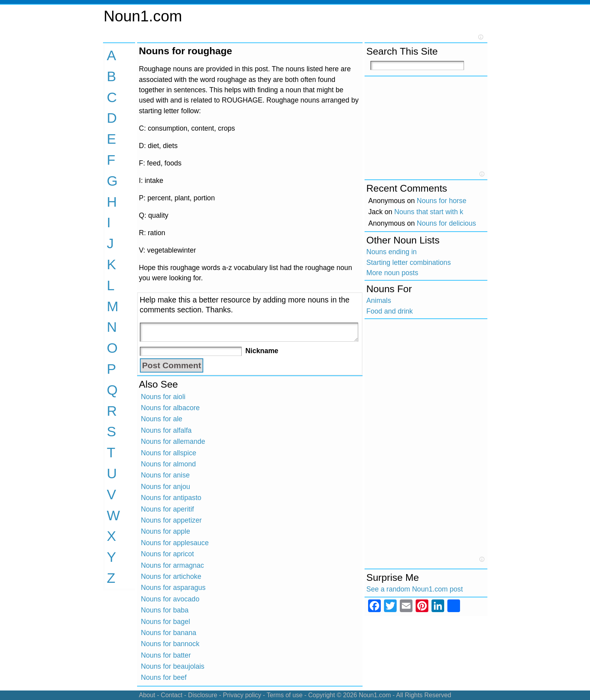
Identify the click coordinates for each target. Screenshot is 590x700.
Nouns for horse (442, 201)
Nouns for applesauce (175, 543)
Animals (379, 301)
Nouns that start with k (429, 212)
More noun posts (392, 273)
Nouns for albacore (171, 408)
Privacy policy (242, 695)
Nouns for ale (162, 419)
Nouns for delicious (447, 223)
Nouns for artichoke (171, 576)
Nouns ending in (392, 252)
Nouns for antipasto (171, 498)
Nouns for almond (169, 464)
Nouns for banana (169, 633)
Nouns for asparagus (173, 588)
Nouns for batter (166, 655)
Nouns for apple (166, 531)
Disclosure (202, 695)
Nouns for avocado (170, 599)
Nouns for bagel (166, 622)
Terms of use (285, 695)
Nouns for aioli (163, 397)
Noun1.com (143, 16)
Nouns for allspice (169, 453)
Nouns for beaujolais (173, 666)
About (147, 695)
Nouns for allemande (173, 441)
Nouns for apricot (168, 554)
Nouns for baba (165, 610)
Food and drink (390, 311)
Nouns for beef (164, 677)
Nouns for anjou (166, 487)
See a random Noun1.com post (415, 589)
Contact (172, 695)
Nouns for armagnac (173, 565)
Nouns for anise (165, 475)
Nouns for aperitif (168, 509)
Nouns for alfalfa (166, 430)
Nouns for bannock (170, 644)
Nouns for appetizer (172, 520)
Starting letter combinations (409, 262)
